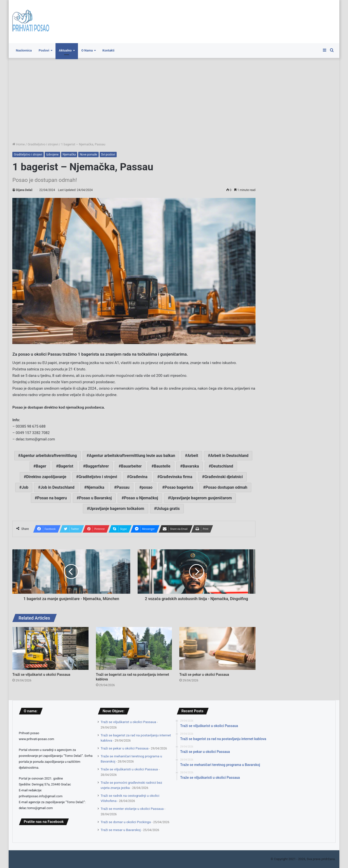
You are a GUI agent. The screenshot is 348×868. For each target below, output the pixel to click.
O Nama (87, 50)
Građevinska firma (176, 477)
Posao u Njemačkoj (141, 498)
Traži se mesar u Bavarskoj (121, 830)
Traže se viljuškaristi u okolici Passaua (129, 769)
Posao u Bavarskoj (95, 498)
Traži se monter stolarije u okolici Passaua (132, 809)
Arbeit (193, 456)
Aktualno (65, 50)
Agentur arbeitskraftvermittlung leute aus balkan (132, 456)
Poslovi (44, 50)
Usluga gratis (168, 509)
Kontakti (108, 50)
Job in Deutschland (57, 487)
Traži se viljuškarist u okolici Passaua (41, 675)
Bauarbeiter (131, 466)
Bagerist (66, 466)
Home (18, 144)
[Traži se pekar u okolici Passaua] (217, 648)
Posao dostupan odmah (226, 487)
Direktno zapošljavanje (46, 477)
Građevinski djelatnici (224, 477)
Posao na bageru (52, 498)
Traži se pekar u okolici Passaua (204, 675)
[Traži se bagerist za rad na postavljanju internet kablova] (134, 648)
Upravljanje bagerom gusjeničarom (201, 498)
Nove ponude (88, 155)
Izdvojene (52, 155)
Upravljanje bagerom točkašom (117, 509)
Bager (41, 466)
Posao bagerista (179, 487)
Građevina (138, 477)
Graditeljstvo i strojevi (43, 144)
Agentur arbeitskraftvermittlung (49, 456)
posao (147, 487)
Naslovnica (24, 50)
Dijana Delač (24, 190)
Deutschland (222, 466)
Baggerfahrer (97, 466)
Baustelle (162, 466)
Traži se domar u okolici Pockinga (126, 822)
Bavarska (191, 466)
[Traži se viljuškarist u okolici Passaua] (50, 648)
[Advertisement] (174, 100)
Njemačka (69, 155)
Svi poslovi (108, 155)
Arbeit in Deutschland (229, 456)
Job (25, 487)
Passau (123, 487)
